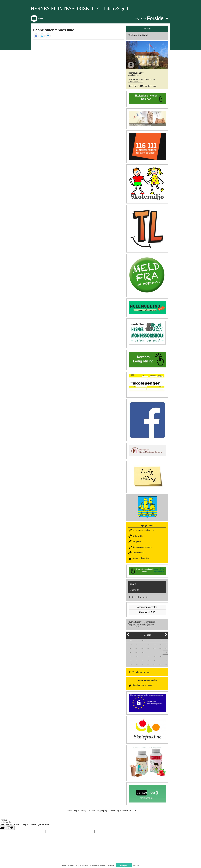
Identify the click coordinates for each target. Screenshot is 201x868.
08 (130, 653)
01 (130, 648)
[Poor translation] (10, 828)
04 (148, 648)
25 (130, 644)
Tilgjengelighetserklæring (108, 811)
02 (136, 648)
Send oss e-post (135, 82)
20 (160, 657)
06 (160, 648)
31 (166, 644)
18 (148, 657)
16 (136, 657)
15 (130, 657)
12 (154, 653)
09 (136, 653)
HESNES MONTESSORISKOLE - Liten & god (79, 9)
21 (166, 657)
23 (136, 661)
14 (166, 653)
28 (148, 644)
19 (154, 657)
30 (160, 644)
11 (148, 653)
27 (142, 644)
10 (142, 653)
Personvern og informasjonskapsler (80, 811)
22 (130, 661)
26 (136, 644)
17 (142, 657)
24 (142, 661)
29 (154, 644)
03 (142, 648)
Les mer (137, 865)
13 (160, 653)
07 (166, 648)
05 (154, 648)
